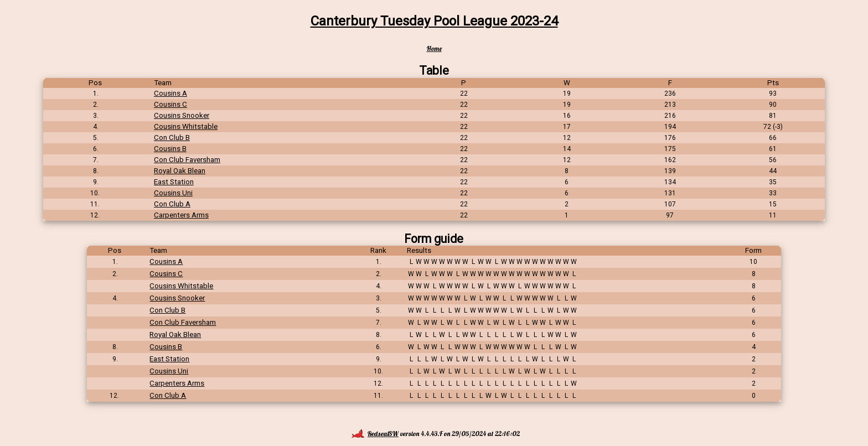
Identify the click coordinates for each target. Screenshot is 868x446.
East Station (174, 182)
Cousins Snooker (182, 115)
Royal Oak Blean (180, 171)
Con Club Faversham (187, 160)
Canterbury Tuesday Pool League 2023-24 (434, 21)
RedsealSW (375, 434)
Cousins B (170, 149)
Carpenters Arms (181, 215)
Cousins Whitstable (186, 126)
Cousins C (170, 104)
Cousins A (170, 93)
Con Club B (172, 138)
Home (434, 48)
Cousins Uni (173, 193)
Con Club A (172, 204)
